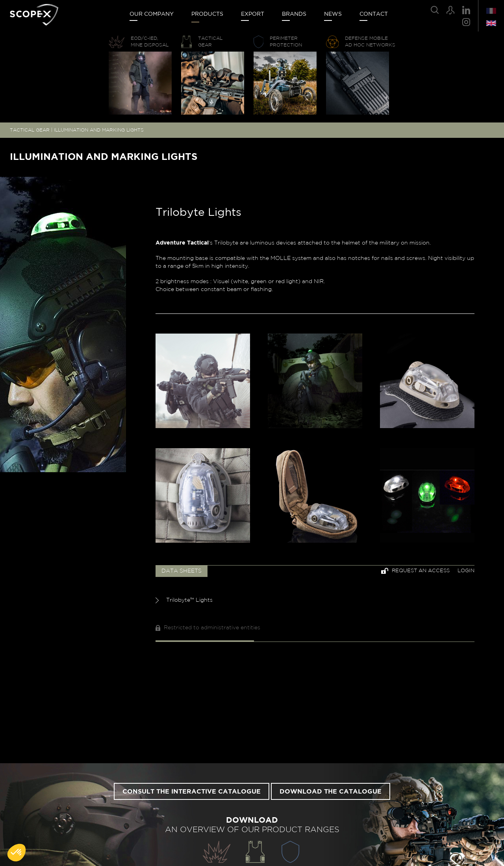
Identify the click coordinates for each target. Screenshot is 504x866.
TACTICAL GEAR (30, 130)
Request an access (415, 571)
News (333, 14)
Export (253, 14)
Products (207, 14)
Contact (374, 14)
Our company (152, 14)
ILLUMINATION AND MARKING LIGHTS (99, 130)
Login (466, 571)
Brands (294, 14)
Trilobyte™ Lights (184, 600)
